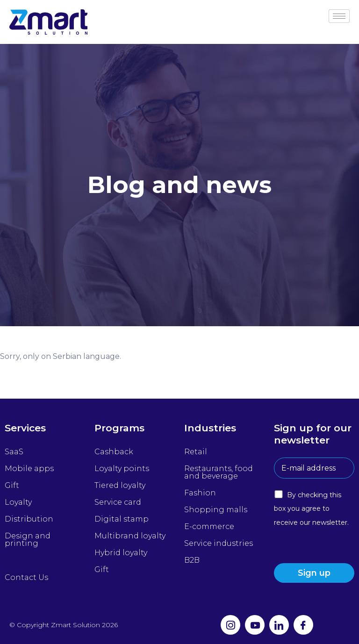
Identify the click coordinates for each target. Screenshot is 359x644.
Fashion (200, 493)
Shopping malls (216, 510)
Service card (118, 502)
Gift (12, 485)
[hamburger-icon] (339, 16)
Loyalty (18, 502)
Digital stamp (122, 519)
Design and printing (28, 540)
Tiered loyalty (120, 485)
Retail (196, 452)
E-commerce (209, 526)
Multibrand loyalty (130, 536)
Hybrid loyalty (121, 553)
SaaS (14, 452)
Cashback (114, 452)
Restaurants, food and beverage (219, 472)
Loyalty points (122, 469)
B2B (192, 560)
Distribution (29, 519)
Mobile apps (29, 469)
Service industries (219, 543)
